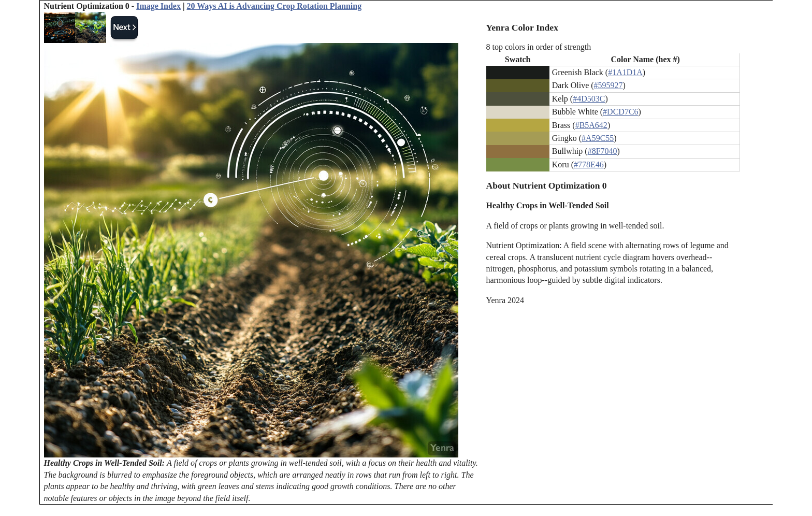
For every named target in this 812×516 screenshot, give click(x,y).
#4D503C (589, 99)
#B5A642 (591, 125)
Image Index (158, 6)
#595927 (608, 85)
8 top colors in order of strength (539, 47)
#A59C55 (598, 138)
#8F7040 (603, 151)
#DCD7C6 (620, 112)
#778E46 (589, 164)
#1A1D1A (625, 72)
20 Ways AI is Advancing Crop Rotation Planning (274, 6)
